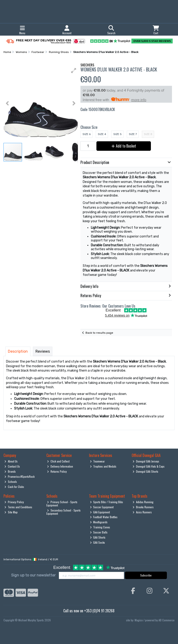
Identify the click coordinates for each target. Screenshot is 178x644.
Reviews (43, 351)
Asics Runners (142, 512)
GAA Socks (98, 542)
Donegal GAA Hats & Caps (149, 466)
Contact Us (12, 466)
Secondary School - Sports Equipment (64, 512)
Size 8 (148, 134)
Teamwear (97, 461)
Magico (139, 620)
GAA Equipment (100, 512)
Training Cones (100, 527)
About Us (11, 461)
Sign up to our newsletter (33, 575)
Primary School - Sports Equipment (62, 504)
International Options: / (31, 559)
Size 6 (87, 134)
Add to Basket (124, 146)
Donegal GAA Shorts (145, 471)
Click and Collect (58, 461)
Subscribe (146, 575)
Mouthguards (99, 522)
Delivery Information (60, 466)
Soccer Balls (99, 532)
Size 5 (118, 134)
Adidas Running (143, 502)
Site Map (11, 512)
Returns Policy (57, 471)
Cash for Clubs (14, 487)
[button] (74, 71)
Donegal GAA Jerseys (146, 461)
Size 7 (133, 134)
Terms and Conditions (18, 507)
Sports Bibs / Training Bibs (107, 502)
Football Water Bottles (104, 517)
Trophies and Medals (103, 466)
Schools (11, 482)
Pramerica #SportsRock (19, 476)
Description (18, 351)
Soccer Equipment (102, 507)
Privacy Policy (14, 502)
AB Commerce (167, 620)
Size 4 (102, 134)
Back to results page (99, 333)
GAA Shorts (98, 537)
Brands (10, 471)
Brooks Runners (143, 507)
